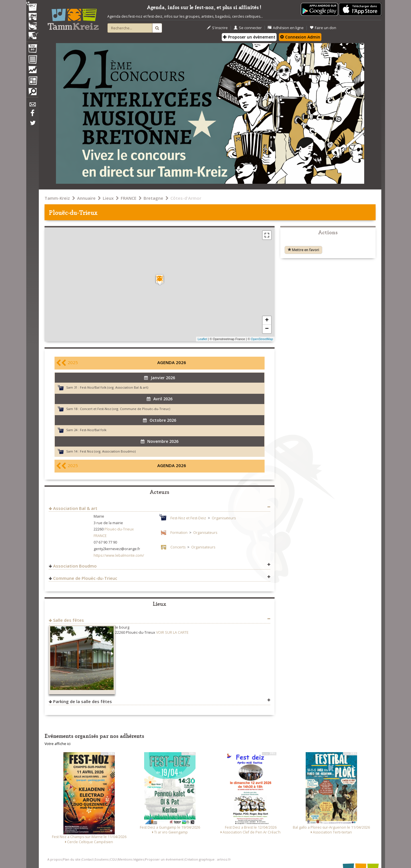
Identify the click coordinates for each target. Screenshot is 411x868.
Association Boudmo (75, 566)
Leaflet (202, 339)
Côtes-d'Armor (186, 198)
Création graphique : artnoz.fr (208, 859)
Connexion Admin (300, 37)
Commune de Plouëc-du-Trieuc (85, 578)
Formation (179, 533)
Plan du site (72, 859)
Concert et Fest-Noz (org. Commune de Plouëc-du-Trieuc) (125, 409)
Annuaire (86, 198)
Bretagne (153, 198)
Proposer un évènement (249, 37)
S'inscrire (217, 28)
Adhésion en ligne (286, 28)
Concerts (178, 547)
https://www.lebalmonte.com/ (119, 555)
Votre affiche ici (58, 744)
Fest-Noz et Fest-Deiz (188, 518)
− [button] (267, 329)
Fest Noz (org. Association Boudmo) (108, 451)
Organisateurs (224, 518)
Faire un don (323, 28)
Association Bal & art (75, 508)
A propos (55, 859)
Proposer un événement (164, 859)
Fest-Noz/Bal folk (93, 430)
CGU (113, 859)
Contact (88, 859)
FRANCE (129, 198)
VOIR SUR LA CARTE (172, 632)
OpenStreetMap (262, 339)
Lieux (108, 198)
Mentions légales (131, 859)
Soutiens (102, 859)
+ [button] (267, 320)
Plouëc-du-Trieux (119, 529)
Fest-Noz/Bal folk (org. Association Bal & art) (114, 387)
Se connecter (248, 28)
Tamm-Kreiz (57, 198)
